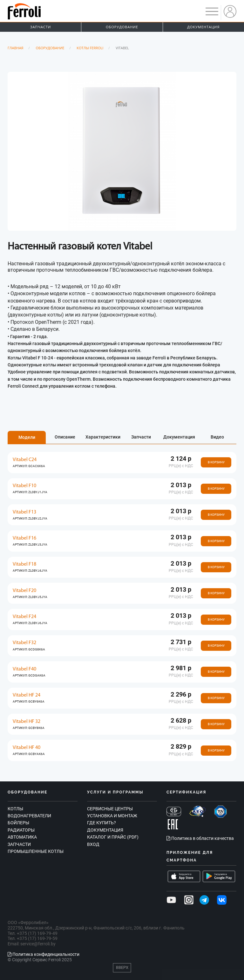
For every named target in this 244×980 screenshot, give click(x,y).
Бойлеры (18, 823)
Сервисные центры (110, 809)
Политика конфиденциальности (44, 954)
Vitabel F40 (24, 669)
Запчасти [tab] (141, 437)
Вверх (122, 967)
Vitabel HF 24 (27, 695)
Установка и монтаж (112, 816)
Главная (16, 48)
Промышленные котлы (36, 851)
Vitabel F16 (24, 538)
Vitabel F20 (24, 591)
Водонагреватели (29, 816)
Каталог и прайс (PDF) (113, 837)
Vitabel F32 (24, 643)
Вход (93, 844)
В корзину (216, 462)
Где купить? (102, 823)
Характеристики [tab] (103, 437)
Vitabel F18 (24, 564)
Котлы (15, 809)
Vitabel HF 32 (27, 722)
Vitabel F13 (24, 512)
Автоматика (22, 837)
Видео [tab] (217, 437)
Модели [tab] (27, 437)
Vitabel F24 (24, 617)
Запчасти (41, 27)
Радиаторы (21, 830)
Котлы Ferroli (90, 48)
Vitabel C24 (25, 460)
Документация (203, 27)
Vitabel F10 (24, 486)
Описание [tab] (65, 437)
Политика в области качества (200, 838)
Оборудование (122, 27)
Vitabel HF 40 (27, 748)
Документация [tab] (179, 437)
